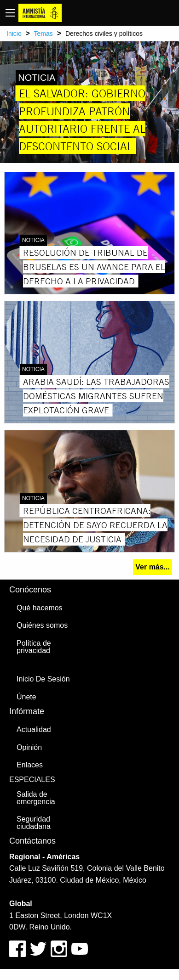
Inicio (14, 34)
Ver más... (153, 567)
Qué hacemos (40, 608)
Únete (26, 697)
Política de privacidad (34, 647)
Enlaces (30, 765)
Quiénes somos (42, 625)
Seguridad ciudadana (34, 823)
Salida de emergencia (36, 798)
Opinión (29, 747)
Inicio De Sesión (43, 679)
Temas (43, 34)
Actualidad (34, 729)
